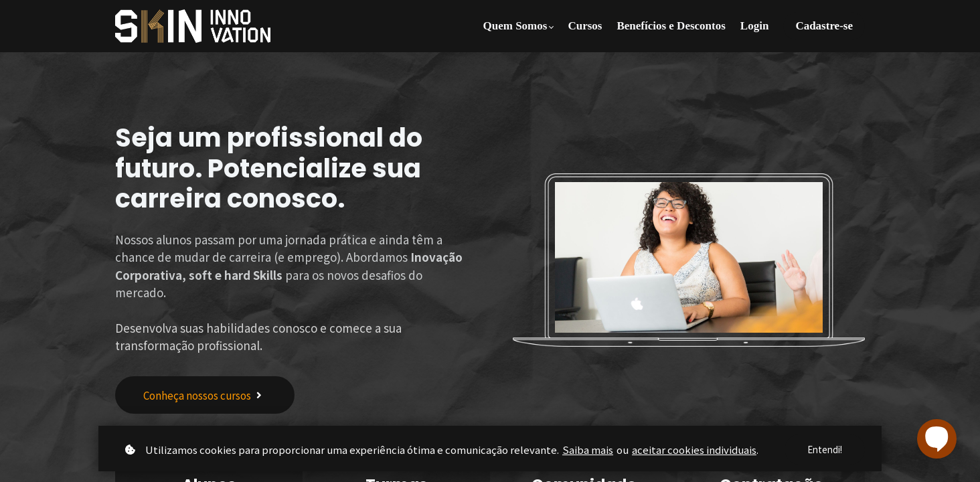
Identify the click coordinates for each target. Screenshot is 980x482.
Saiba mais (588, 449)
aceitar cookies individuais (694, 449)
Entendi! (823, 449)
